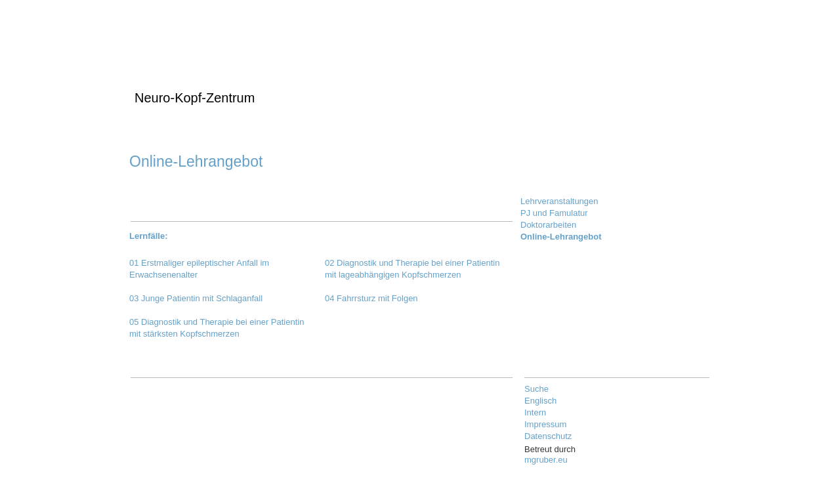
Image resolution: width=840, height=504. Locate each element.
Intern (535, 412)
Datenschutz (548, 436)
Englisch (540, 401)
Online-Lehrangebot (561, 237)
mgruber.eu (546, 460)
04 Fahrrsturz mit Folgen (371, 298)
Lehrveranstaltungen (559, 201)
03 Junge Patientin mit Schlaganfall (196, 298)
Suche (536, 389)
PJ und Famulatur (554, 213)
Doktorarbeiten (548, 225)
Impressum (545, 424)
